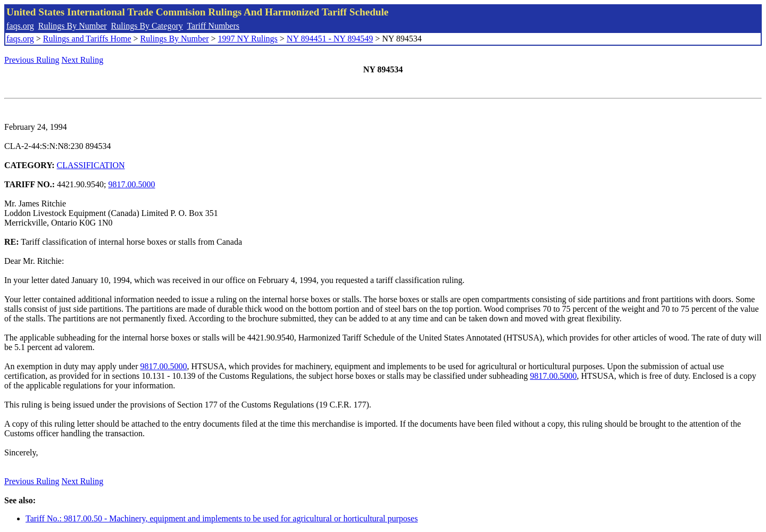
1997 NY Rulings (248, 39)
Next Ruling (83, 60)
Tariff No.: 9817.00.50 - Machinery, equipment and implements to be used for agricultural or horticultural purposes (222, 518)
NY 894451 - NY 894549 (330, 39)
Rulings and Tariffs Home (87, 39)
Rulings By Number (73, 26)
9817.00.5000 (132, 184)
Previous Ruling (32, 60)
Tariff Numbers (213, 26)
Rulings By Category (147, 26)
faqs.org (20, 26)
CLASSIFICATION (91, 165)
